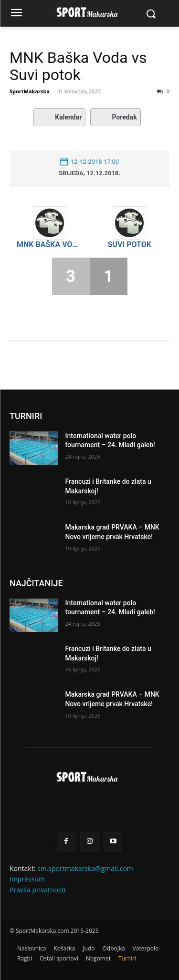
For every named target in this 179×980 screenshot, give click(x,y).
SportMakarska (30, 91)
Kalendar (59, 117)
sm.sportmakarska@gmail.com (85, 868)
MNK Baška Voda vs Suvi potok (78, 66)
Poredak (115, 117)
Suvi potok (130, 245)
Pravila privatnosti (37, 890)
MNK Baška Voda (50, 245)
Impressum (27, 879)
